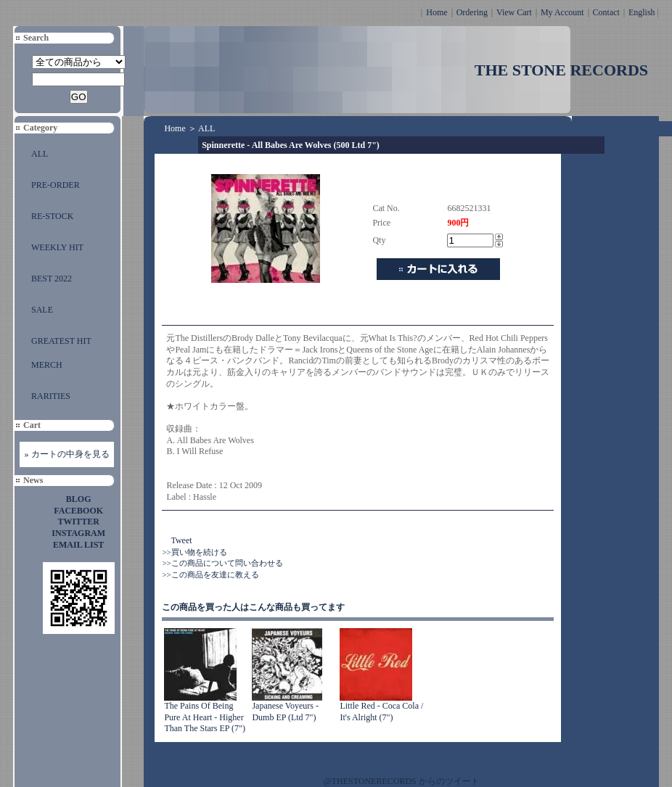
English (642, 12)
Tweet (181, 540)
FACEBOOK (78, 511)
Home (437, 12)
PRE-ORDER (56, 185)
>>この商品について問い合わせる (222, 563)
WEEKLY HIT (57, 247)
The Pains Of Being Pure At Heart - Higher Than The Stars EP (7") (205, 717)
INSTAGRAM (78, 533)
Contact (606, 12)
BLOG (79, 499)
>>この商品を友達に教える (210, 574)
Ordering (472, 12)
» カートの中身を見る (67, 454)
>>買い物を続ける (194, 552)
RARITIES (51, 396)
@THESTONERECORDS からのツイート (402, 781)
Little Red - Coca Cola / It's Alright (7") (381, 712)
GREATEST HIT (61, 341)
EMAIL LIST (78, 545)
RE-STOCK (52, 216)
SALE (42, 310)
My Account (562, 12)
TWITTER (79, 522)
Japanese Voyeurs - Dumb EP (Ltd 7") (285, 712)
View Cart (514, 12)
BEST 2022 (52, 279)
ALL (40, 154)
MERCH (47, 365)
